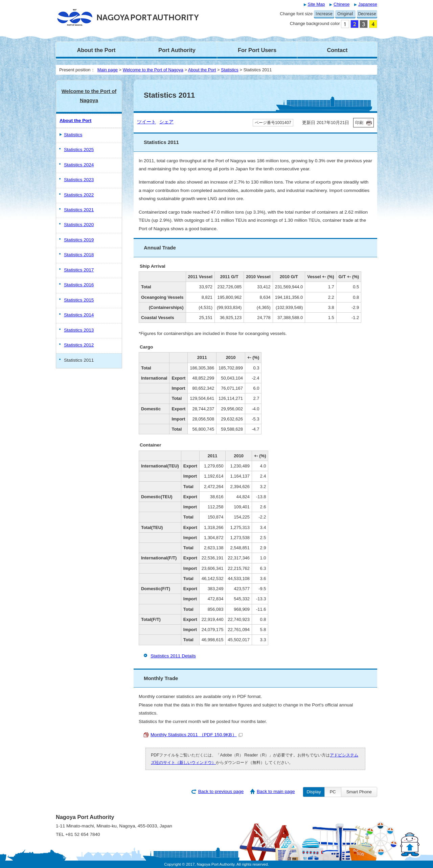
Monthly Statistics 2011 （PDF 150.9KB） (197, 735)
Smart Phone (359, 792)
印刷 (359, 123)
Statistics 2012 (79, 345)
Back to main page (276, 791)
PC (333, 792)
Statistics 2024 (79, 165)
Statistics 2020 (79, 225)
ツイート (146, 122)
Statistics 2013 (79, 330)
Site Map (316, 4)
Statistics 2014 (79, 315)
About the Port (96, 50)
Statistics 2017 (79, 270)
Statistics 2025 (79, 150)
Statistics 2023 (79, 180)
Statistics (230, 70)
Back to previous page (221, 791)
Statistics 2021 (79, 210)
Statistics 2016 (79, 285)
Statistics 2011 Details (173, 656)
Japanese (368, 4)
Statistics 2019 (79, 240)
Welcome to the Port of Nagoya (153, 70)
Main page (108, 70)
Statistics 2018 (79, 255)
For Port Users (257, 50)
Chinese (341, 4)
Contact (337, 50)
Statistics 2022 (79, 195)
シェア (166, 122)
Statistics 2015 (79, 300)
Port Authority (177, 50)
